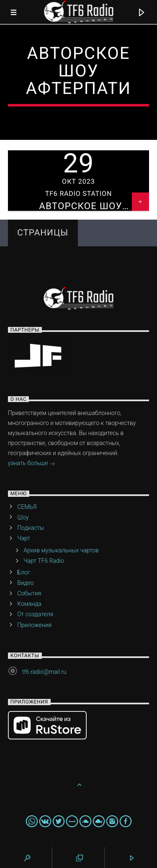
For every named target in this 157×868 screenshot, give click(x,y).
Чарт (24, 538)
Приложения (34, 625)
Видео (26, 583)
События (29, 593)
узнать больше (32, 464)
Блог (23, 572)
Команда (29, 604)
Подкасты (31, 528)
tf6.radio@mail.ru (44, 672)
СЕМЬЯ (27, 507)
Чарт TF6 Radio (44, 561)
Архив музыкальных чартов (61, 550)
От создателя (35, 614)
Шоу (23, 517)
